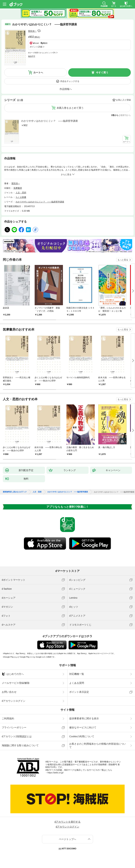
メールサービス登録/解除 (16, 683)
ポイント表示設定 (79, 692)
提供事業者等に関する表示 (84, 718)
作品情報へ (66, 89)
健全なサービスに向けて (83, 727)
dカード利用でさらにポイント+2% (42, 53)
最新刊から (126, 115)
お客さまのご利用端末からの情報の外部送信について (98, 745)
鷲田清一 (32, 31)
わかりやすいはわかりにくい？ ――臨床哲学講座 (50, 121)
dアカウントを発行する (67, 822)
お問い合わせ (9, 692)
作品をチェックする (70, 81)
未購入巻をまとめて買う (70, 108)
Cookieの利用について (82, 736)
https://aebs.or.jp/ (55, 773)
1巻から (115, 115)
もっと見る (123, 260)
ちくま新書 (21, 197)
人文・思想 (21, 193)
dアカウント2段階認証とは (17, 736)
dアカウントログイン (14, 701)
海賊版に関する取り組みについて (20, 745)
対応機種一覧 (77, 674)
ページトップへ (67, 839)
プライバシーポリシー (14, 727)
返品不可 (32, 56)
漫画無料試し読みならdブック (15, 492)
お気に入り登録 (123, 100)
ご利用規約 (8, 718)
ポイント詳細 (36, 47)
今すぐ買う (102, 72)
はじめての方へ (13, 674)
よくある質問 (77, 683)
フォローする (39, 31)
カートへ (38, 72)
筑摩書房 (18, 188)
